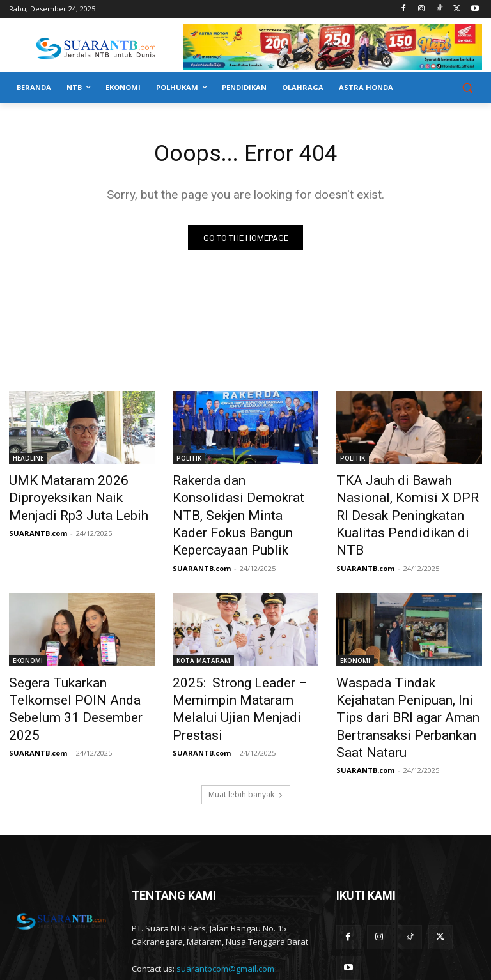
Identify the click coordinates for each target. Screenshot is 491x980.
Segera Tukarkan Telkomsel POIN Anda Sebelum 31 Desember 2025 (74, 668)
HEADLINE (28, 461)
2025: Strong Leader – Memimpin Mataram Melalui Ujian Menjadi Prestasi (239, 668)
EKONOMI (28, 632)
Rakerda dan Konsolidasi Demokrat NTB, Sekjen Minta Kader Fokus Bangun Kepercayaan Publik (240, 503)
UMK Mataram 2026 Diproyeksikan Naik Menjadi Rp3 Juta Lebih (74, 496)
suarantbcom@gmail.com (225, 909)
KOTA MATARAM (203, 632)
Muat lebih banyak (246, 736)
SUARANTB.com (38, 525)
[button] (467, 88)
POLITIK (189, 461)
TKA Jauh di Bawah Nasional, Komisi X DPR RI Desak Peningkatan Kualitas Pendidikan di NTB (405, 503)
